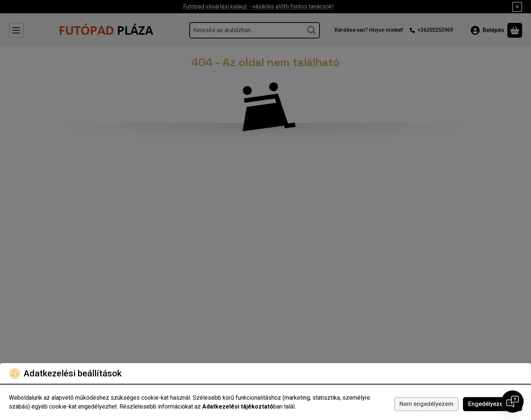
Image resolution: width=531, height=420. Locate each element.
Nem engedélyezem (426, 404)
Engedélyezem (493, 404)
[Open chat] (513, 402)
